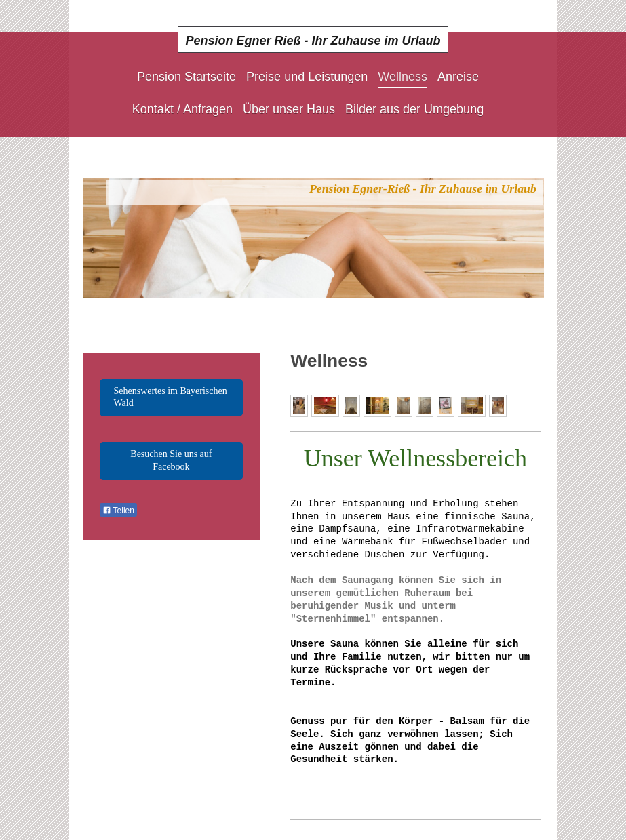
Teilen (118, 511)
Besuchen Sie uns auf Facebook (171, 460)
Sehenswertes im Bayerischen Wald (171, 397)
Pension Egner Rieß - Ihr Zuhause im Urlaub (313, 41)
